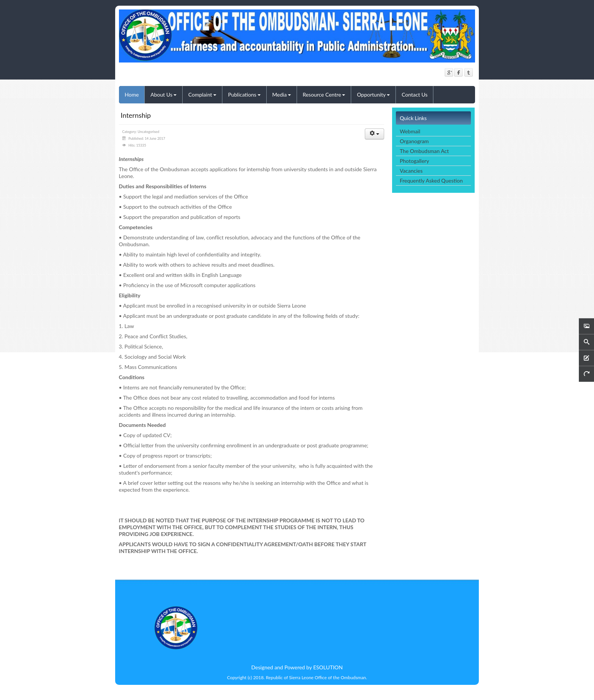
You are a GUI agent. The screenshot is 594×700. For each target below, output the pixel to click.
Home (132, 95)
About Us (163, 95)
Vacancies (411, 171)
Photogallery (414, 161)
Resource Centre (324, 95)
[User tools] (375, 134)
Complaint (202, 95)
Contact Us (414, 95)
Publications (244, 95)
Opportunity (373, 95)
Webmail (410, 131)
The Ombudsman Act (424, 151)
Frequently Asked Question (431, 180)
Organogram (414, 141)
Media (282, 95)
